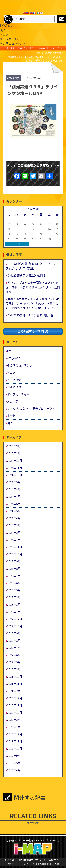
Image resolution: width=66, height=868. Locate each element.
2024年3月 (14, 525)
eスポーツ (13, 358)
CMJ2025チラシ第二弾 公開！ (27, 275)
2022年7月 (14, 648)
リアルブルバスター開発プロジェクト (31, 409)
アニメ (11, 373)
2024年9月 (14, 482)
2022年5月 (14, 662)
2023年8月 (14, 569)
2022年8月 (14, 640)
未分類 (11, 416)
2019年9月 (14, 756)
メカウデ (13, 401)
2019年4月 (14, 770)
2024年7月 (14, 497)
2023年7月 (14, 576)
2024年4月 (14, 518)
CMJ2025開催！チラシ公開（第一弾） (32, 315)
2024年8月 (14, 489)
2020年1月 (14, 727)
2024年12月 (15, 461)
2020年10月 (15, 712)
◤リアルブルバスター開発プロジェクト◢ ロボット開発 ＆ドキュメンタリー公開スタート (33, 287)
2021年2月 (14, 691)
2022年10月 (15, 626)
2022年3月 (14, 669)
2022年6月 (14, 655)
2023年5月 (14, 590)
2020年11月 (15, 705)
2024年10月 (15, 475)
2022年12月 (15, 619)
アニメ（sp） (16, 380)
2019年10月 (15, 748)
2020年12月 (15, 698)
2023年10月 (15, 554)
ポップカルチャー (18, 394)
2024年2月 (14, 533)
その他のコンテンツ (20, 365)
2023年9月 (14, 561)
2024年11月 (15, 468)
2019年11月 (15, 741)
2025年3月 (14, 446)
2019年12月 (15, 734)
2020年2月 (14, 720)
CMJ (10, 351)
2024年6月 (14, 504)
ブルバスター (15, 387)
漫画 (10, 423)
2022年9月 (14, 633)
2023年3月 (14, 597)
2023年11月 (15, 547)
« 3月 (17, 244)
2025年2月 (14, 453)
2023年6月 (14, 583)
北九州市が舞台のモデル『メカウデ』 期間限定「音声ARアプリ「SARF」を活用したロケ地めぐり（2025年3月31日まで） (32, 303)
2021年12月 (15, 676)
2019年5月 (14, 763)
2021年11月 (15, 684)
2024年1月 (14, 540)
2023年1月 (14, 612)
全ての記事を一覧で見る (33, 331)
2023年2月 (14, 604)
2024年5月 (14, 511)
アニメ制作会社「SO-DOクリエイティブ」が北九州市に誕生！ (31, 266)
